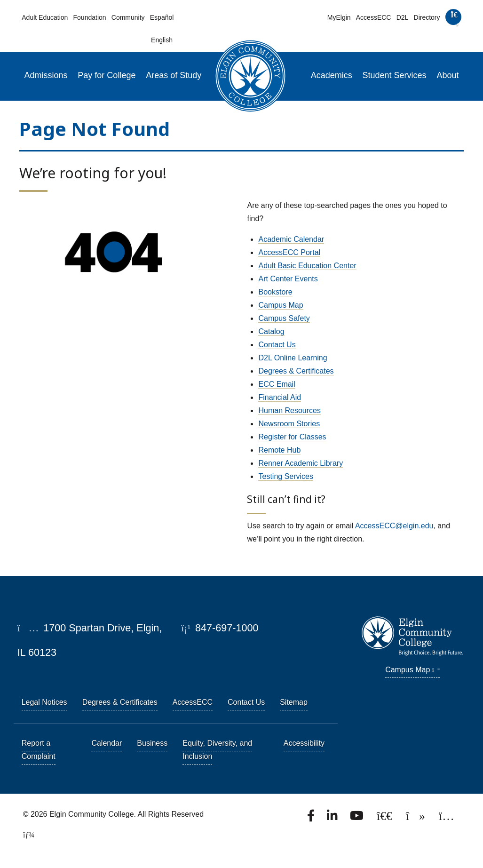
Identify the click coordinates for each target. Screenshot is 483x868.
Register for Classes (292, 437)
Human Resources (289, 410)
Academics (332, 75)
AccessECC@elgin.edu (394, 526)
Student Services (395, 75)
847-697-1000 (220, 628)
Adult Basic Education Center (307, 266)
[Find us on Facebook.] (312, 818)
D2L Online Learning (293, 358)
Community (128, 17)
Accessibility (304, 743)
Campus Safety (284, 318)
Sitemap (294, 702)
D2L (403, 17)
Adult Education (45, 17)
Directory (427, 17)
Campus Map (281, 305)
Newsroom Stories (289, 424)
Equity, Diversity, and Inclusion (217, 750)
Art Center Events (288, 279)
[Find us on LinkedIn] (333, 818)
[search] (453, 19)
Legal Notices (44, 702)
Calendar (107, 743)
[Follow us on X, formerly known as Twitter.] (385, 818)
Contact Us (277, 345)
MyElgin (339, 17)
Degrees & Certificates (296, 371)
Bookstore (275, 292)
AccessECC (374, 17)
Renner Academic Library (301, 463)
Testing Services (286, 476)
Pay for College (107, 75)
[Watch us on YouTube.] (357, 818)
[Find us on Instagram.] (447, 818)
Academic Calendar (291, 239)
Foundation (90, 17)
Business (152, 743)
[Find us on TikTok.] (416, 818)
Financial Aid (280, 397)
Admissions (46, 75)
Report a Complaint (39, 750)
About (447, 75)
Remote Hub (279, 450)
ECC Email (277, 384)
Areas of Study (174, 75)
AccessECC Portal (289, 252)
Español (162, 17)
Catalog (271, 331)
